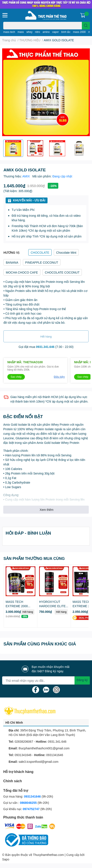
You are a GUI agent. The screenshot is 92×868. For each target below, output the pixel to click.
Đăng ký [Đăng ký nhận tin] (82, 680)
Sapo (6, 859)
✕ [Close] (89, 2)
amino (46, 32)
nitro (37, 32)
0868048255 (28, 803)
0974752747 (32, 809)
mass (21, 32)
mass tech (9, 32)
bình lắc (66, 32)
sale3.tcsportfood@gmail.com (39, 762)
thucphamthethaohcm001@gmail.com (44, 748)
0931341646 (23, 755)
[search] (86, 26)
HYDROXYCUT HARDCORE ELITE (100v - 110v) (52, 606)
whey (29, 32)
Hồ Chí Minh (14, 722)
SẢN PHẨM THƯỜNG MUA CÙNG (34, 558)
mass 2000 (79, 32)
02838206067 (24, 741)
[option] (13, 148)
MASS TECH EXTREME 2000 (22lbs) (17, 606)
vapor (56, 32)
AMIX (27, 176)
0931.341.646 (45, 347)
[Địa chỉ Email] (46, 680)
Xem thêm (47, 510)
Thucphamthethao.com (48, 855)
